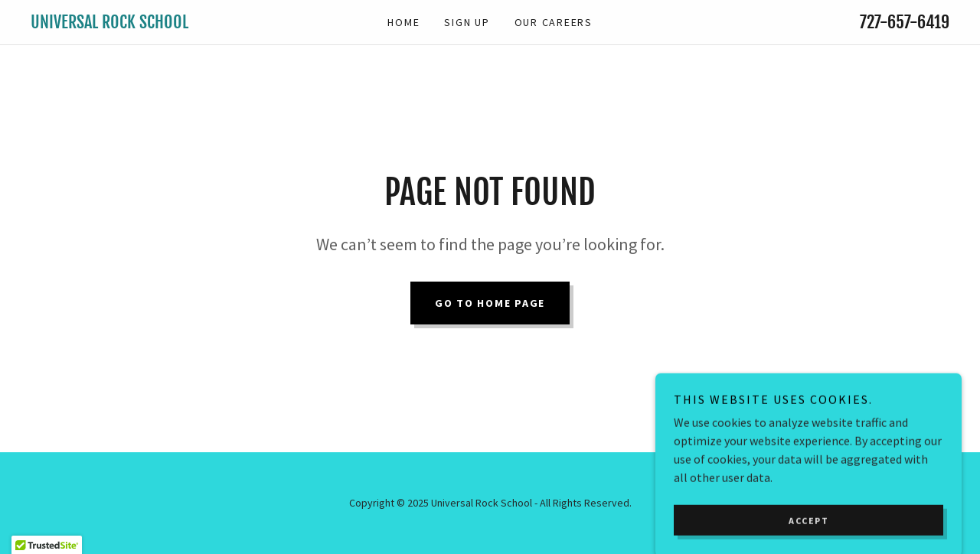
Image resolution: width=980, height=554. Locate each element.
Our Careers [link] (554, 22)
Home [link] (403, 22)
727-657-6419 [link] (905, 22)
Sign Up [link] (467, 22)
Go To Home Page (490, 303)
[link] (145, 24)
